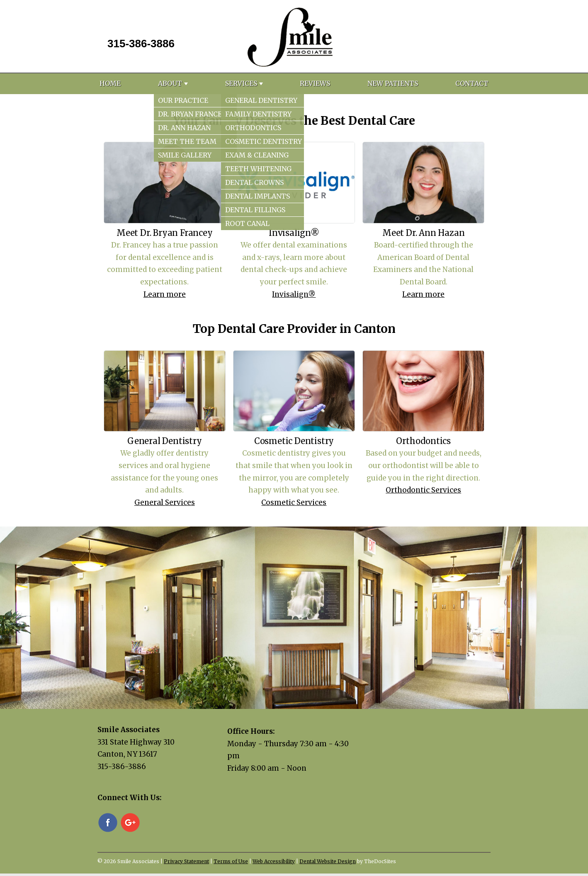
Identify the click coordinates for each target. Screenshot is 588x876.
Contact (472, 83)
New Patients (393, 83)
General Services (165, 502)
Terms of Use (231, 861)
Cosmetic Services (294, 502)
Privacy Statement (186, 861)
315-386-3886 (141, 44)
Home (110, 83)
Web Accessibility (274, 861)
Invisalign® (294, 294)
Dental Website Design (328, 861)
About (170, 83)
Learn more (165, 294)
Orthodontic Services (423, 490)
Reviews (315, 83)
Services (241, 83)
